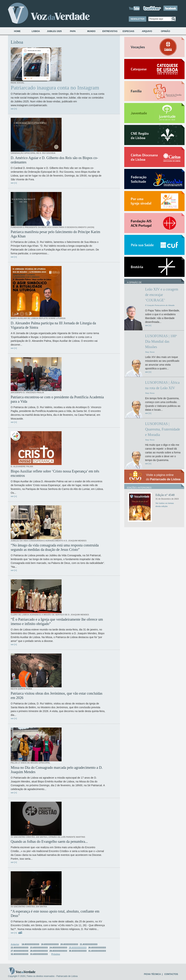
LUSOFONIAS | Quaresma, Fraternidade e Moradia (163, 429)
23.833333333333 (39, 948)
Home (17, 31)
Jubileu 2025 (54, 31)
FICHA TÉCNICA (152, 974)
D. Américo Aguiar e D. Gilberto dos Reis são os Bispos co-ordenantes (54, 160)
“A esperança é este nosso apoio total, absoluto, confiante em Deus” (55, 913)
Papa (73, 31)
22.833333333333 (20, 948)
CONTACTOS (171, 974)
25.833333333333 (78, 948)
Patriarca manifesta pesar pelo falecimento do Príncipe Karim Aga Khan (55, 234)
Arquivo (147, 31)
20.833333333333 (69, 944)
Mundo (91, 31)
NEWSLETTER (138, 19)
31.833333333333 (97, 951)
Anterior (15, 944)
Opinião (166, 31)
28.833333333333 (39, 951)
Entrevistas (110, 31)
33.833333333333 (39, 954)
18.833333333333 (30, 944)
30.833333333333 (78, 951)
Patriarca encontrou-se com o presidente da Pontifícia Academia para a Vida (57, 399)
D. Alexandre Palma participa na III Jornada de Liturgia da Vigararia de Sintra (53, 325)
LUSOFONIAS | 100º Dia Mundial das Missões (161, 341)
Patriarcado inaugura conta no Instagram (55, 88)
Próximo (56, 954)
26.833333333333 (97, 948)
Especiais (128, 31)
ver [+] (14, 109)
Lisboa (36, 31)
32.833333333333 (20, 954)
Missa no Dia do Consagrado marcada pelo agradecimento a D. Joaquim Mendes (57, 770)
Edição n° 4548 (165, 495)
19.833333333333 (50, 944)
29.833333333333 (58, 951)
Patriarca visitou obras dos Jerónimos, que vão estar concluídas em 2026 (57, 696)
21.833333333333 (89, 944)
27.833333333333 (20, 951)
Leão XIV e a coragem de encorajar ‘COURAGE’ (162, 295)
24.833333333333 (58, 948)
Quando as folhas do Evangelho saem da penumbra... (49, 841)
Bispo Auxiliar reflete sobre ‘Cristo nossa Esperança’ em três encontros (55, 473)
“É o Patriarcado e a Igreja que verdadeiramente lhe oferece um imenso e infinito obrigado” (57, 622)
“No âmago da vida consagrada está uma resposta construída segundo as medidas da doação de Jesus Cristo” (55, 547)
